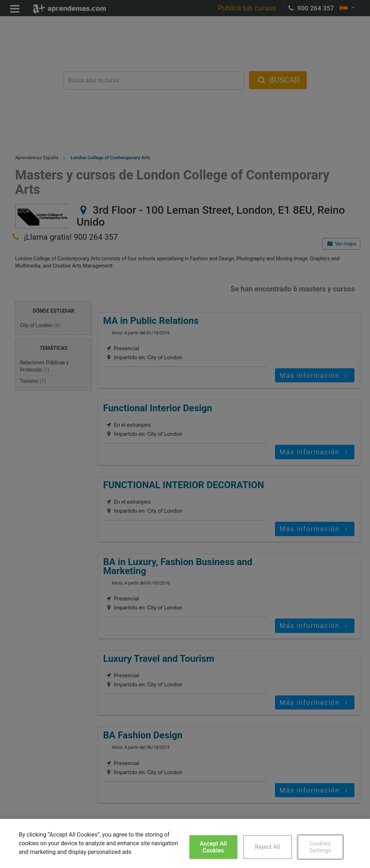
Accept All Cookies (213, 847)
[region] (185, 843)
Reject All (267, 847)
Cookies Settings (320, 847)
